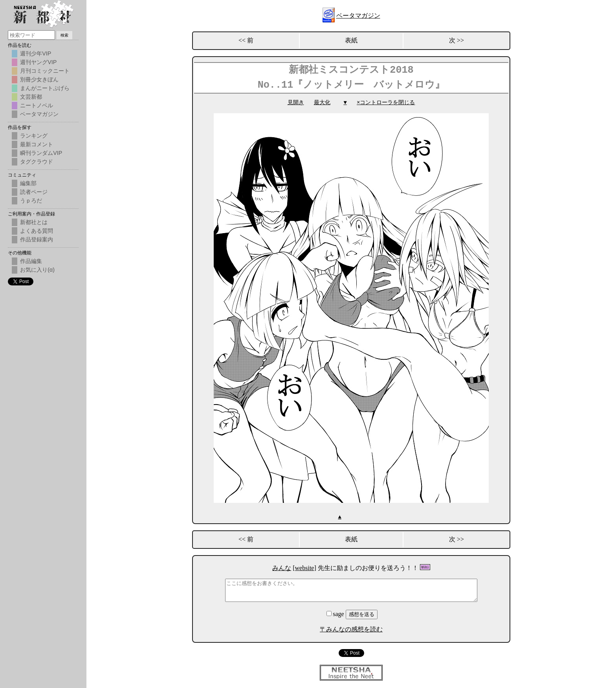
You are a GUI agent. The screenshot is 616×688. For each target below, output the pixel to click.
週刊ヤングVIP (38, 62)
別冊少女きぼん (39, 79)
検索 (64, 35)
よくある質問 (37, 231)
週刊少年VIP (36, 53)
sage (336, 613)
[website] (304, 568)
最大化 (322, 102)
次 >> (456, 40)
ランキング (34, 136)
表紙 (351, 40)
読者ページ (34, 192)
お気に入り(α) (37, 270)
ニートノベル (37, 105)
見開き (296, 102)
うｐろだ (31, 201)
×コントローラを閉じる (386, 102)
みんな (282, 568)
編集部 (28, 183)
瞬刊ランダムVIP (41, 153)
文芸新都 (31, 97)
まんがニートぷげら (45, 88)
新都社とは (34, 222)
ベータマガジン (358, 16)
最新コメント (37, 144)
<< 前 (246, 40)
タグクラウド (37, 162)
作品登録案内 (37, 239)
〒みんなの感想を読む (351, 629)
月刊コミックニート (45, 71)
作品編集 (31, 261)
